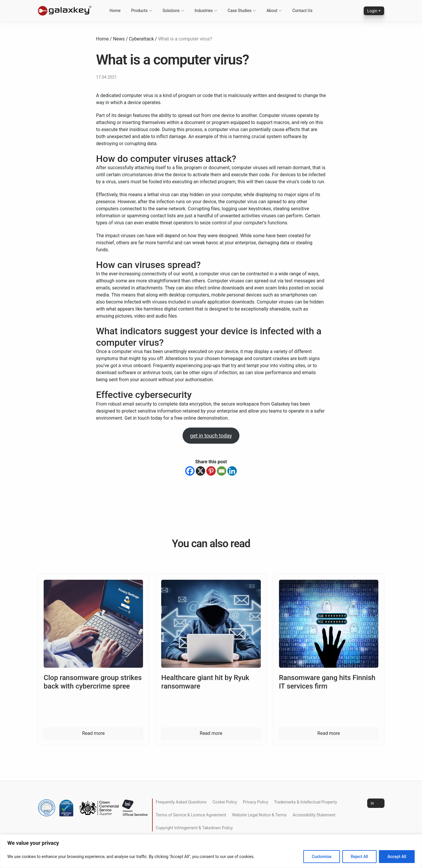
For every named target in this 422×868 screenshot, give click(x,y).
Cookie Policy (225, 802)
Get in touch (376, 803)
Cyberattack (141, 39)
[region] (211, 851)
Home (102, 39)
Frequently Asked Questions (181, 802)
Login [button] (372, 11)
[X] (200, 471)
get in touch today (211, 436)
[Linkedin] (232, 471)
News (119, 39)
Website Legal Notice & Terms (259, 815)
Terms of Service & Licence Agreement (191, 815)
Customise (322, 857)
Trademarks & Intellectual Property (306, 802)
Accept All (397, 857)
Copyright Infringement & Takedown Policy (194, 828)
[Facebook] (190, 471)
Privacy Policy (256, 802)
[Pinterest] (211, 471)
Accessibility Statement (314, 815)
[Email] (222, 471)
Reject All (359, 857)
